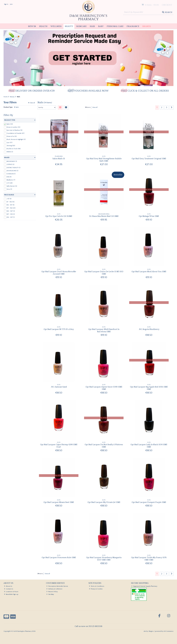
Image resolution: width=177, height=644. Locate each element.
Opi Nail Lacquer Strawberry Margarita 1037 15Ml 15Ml (104, 559)
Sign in (6, 4)
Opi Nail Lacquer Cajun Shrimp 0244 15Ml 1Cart (59, 446)
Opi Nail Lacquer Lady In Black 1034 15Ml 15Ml (149, 446)
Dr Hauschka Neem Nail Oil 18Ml (104, 216)
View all (95, 107)
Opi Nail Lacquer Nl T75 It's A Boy (59, 329)
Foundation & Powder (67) (16, 133)
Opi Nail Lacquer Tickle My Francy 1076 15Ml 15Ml (149, 559)
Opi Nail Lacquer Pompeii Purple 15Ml (149, 502)
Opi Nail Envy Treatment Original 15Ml (149, 159)
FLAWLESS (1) (11, 174)
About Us (8, 586)
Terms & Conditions (97, 586)
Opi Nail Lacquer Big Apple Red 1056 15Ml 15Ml (149, 388)
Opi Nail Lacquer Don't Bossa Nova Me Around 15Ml (59, 273)
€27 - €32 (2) (11, 214)
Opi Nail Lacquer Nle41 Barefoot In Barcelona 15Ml (104, 330)
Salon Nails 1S (59, 159)
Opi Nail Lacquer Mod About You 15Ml (149, 272)
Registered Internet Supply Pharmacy (144, 586)
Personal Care (115, 26)
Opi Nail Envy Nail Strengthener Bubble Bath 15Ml (104, 160)
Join (11, 4)
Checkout (167, 5)
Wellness (56, 26)
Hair (92, 26)
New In (32, 26)
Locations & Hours (11, 592)
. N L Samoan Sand (59, 387)
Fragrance (133, 26)
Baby (101, 26)
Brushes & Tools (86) (14, 149)
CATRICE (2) (11, 164)
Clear (32, 103)
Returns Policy (52, 592)
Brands (147, 26)
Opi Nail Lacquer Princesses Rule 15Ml (59, 558)
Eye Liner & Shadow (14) (15, 130)
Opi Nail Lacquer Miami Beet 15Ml (59, 502)
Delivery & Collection (54, 589)
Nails (16, 107)
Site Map (50, 594)
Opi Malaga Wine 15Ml (149, 216)
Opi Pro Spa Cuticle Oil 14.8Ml (59, 216)
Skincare (81, 26)
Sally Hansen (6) (12, 186)
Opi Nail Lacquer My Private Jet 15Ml (104, 502)
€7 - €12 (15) (11, 202)
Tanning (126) (11, 146)
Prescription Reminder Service (57, 586)
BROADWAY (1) (12, 161)
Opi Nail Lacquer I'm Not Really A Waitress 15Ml (104, 446)
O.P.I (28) (10, 183)
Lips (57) (10, 143)
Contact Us (9, 589)
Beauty (69, 26)
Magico (151, 631)
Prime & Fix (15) (12, 136)
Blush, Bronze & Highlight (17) (16, 139)
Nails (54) (10, 124)
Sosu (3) (9, 189)
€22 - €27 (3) (11, 211)
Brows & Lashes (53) (13, 127)
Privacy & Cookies (96, 589)
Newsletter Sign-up (11, 594)
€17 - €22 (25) (11, 208)
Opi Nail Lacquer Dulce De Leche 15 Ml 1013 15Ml (104, 273)
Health (43, 26)
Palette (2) (10, 152)
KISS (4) (9, 177)
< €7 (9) (9, 199)
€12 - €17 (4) (11, 205)
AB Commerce (169, 631)
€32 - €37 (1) (11, 217)
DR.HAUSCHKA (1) (12, 171)
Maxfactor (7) (11, 180)
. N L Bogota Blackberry (149, 329)
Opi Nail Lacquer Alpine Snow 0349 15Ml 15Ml (104, 388)
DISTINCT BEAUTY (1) (14, 168)
